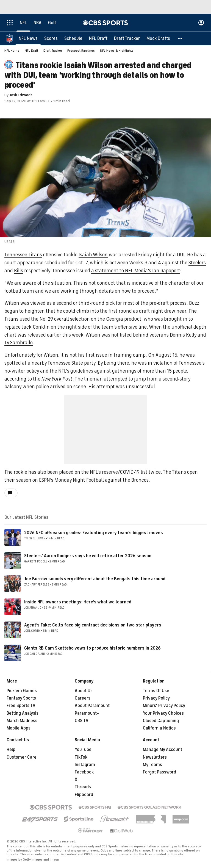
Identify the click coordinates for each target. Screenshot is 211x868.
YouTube (83, 750)
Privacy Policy (156, 698)
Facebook (84, 772)
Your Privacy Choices (163, 713)
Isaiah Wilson (93, 255)
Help (11, 750)
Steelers (197, 263)
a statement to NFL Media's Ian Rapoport (136, 271)
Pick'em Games (22, 691)
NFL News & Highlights (117, 51)
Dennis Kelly (183, 335)
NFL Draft (31, 51)
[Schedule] (73, 38)
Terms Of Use (156, 691)
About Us (84, 691)
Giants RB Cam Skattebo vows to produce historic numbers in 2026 (92, 648)
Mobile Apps (19, 728)
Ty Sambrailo (19, 343)
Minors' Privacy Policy (164, 706)
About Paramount (92, 706)
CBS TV (82, 721)
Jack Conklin (36, 327)
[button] (180, 38)
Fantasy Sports (21, 698)
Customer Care (22, 757)
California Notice (159, 728)
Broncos (140, 480)
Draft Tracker (53, 51)
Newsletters (155, 757)
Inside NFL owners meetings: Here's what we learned (78, 602)
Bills (19, 271)
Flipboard (84, 795)
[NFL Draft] (98, 38)
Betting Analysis (23, 713)
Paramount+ (87, 713)
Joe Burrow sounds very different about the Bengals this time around (95, 579)
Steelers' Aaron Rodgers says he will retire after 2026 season (88, 556)
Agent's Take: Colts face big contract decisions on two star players (93, 625)
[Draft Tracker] (127, 38)
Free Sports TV (21, 706)
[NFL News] (28, 38)
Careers (83, 698)
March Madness (22, 721)
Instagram (85, 765)
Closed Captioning (161, 721)
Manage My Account (163, 750)
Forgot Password (159, 772)
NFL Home (12, 51)
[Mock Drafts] (158, 38)
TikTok (81, 757)
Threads (83, 787)
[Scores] (51, 38)
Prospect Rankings (81, 51)
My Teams (152, 765)
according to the (38, 379)
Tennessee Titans (23, 255)
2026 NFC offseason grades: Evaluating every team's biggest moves (94, 533)
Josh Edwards (21, 95)
